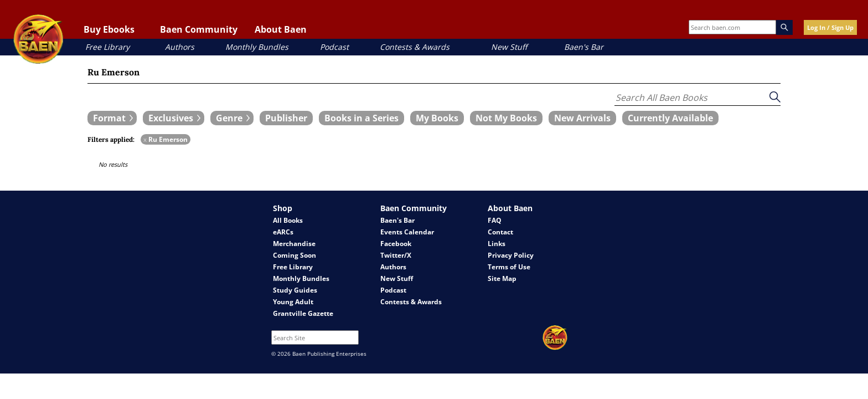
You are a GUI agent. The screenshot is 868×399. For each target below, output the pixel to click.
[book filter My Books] (437, 118)
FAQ (495, 220)
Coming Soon (294, 255)
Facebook (396, 244)
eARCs (283, 232)
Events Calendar (407, 232)
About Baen (281, 29)
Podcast (334, 47)
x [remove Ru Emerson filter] (145, 139)
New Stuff (509, 47)
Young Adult (293, 302)
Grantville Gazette (303, 313)
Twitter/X (396, 255)
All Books (288, 220)
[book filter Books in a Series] (361, 118)
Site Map (502, 278)
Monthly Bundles (257, 47)
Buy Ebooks (109, 29)
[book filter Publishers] (286, 118)
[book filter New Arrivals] (582, 118)
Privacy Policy (511, 255)
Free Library (107, 47)
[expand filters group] (112, 118)
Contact (500, 232)
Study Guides (295, 290)
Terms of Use (509, 267)
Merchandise (294, 244)
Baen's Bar (584, 47)
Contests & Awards (415, 47)
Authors (180, 47)
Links (497, 244)
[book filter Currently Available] (670, 118)
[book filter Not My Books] (506, 118)
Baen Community (199, 29)
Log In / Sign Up (830, 27)
